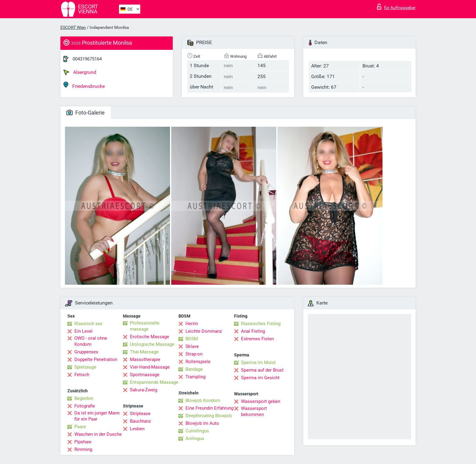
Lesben (137, 429)
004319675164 (87, 59)
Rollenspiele (198, 362)
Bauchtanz (140, 421)
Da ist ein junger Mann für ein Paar (97, 416)
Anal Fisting (253, 331)
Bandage (194, 369)
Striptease (140, 414)
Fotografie (85, 406)
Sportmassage (145, 375)
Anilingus (195, 438)
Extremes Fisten (257, 339)
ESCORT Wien (73, 27)
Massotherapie (145, 359)
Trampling (195, 377)
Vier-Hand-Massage (150, 367)
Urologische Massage (152, 344)
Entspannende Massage (154, 382)
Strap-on (194, 354)
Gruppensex (86, 352)
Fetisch (82, 375)
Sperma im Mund (258, 363)
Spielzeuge (85, 367)
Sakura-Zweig (144, 390)
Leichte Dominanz (204, 331)
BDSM (192, 339)
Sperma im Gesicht (260, 378)
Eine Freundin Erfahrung (209, 408)
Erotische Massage (150, 337)
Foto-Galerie (86, 113)
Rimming (83, 449)
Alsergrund (80, 72)
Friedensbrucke (84, 85)
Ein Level (83, 331)
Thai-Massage (144, 352)
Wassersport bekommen (254, 411)
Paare (80, 427)
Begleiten (84, 398)
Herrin (192, 324)
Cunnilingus (197, 431)
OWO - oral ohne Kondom (91, 341)
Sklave (192, 346)
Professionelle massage (145, 326)
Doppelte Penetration (96, 359)
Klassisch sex (88, 324)
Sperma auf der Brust (262, 370)
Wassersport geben (261, 401)
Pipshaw (83, 442)
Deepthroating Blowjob (209, 416)
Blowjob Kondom (203, 400)
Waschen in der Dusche (98, 434)
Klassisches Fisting (261, 324)
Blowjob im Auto (202, 423)
